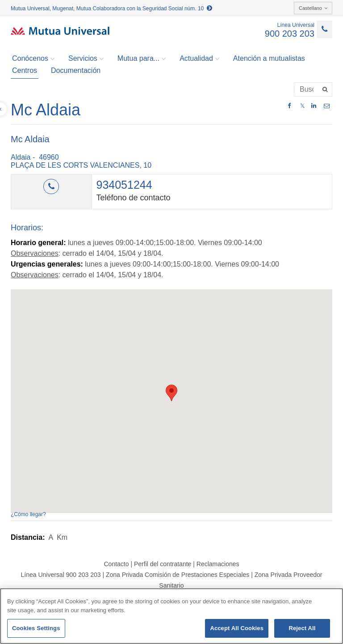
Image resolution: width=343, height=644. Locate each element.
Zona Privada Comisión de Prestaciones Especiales (178, 575)
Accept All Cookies (237, 628)
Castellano (313, 8)
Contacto (116, 564)
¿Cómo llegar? (28, 514)
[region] (171, 616)
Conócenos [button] (33, 59)
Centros (25, 70)
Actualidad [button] (199, 59)
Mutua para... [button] (142, 59)
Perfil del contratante (163, 564)
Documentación (76, 70)
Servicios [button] (86, 59)
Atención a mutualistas (269, 58)
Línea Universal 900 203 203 (61, 575)
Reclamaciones (218, 564)
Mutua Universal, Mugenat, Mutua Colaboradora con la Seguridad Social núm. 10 (111, 8)
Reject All (302, 628)
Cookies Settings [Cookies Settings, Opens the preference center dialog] (36, 628)
